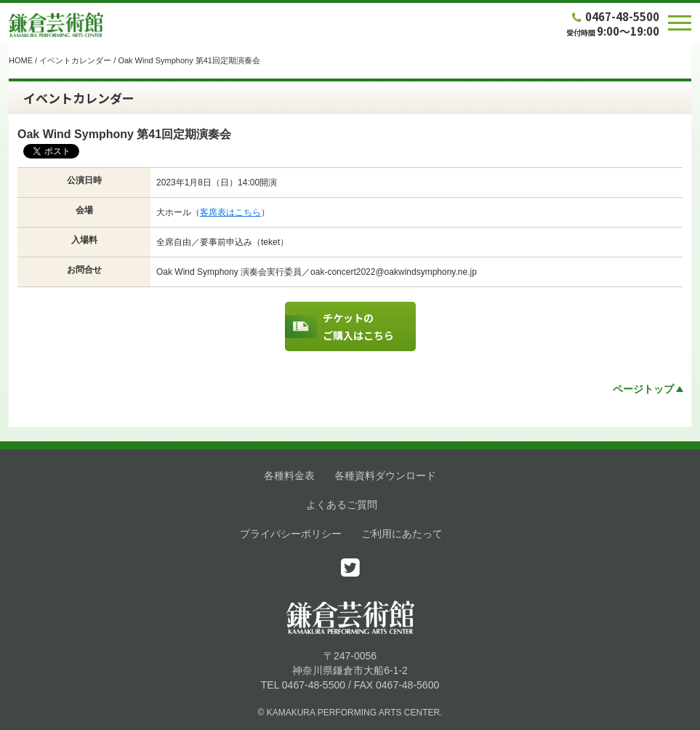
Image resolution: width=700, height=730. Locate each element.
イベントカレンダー (75, 60)
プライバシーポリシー (291, 534)
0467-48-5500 (614, 16)
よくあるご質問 (342, 505)
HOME (21, 60)
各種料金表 (289, 476)
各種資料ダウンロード (385, 476)
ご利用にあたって (402, 534)
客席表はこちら (230, 212)
